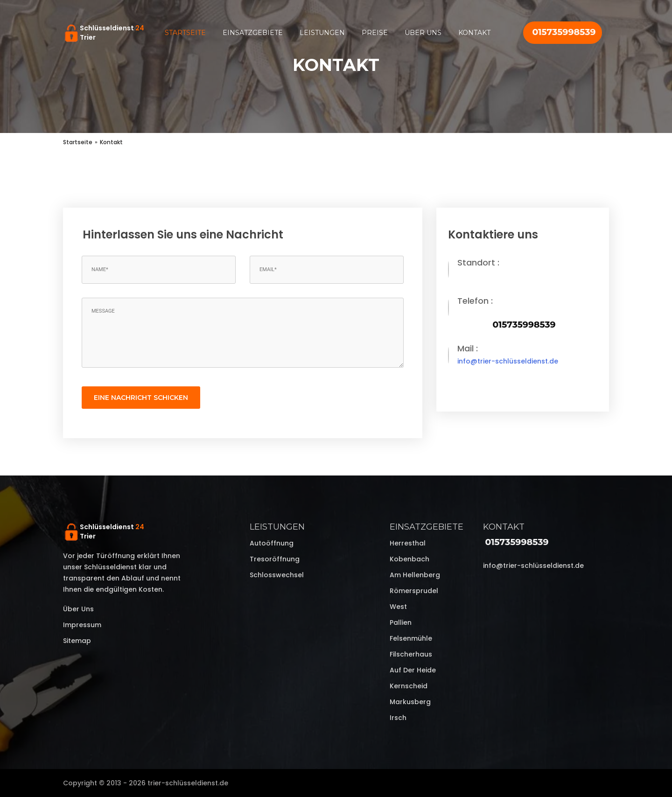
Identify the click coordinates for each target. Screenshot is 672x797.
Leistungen (322, 33)
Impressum (82, 625)
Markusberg (410, 702)
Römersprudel (414, 591)
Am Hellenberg (415, 575)
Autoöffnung (272, 543)
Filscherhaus (411, 654)
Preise (375, 33)
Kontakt (474, 33)
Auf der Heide (413, 670)
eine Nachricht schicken (141, 398)
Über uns (423, 33)
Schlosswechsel (277, 575)
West (398, 607)
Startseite (185, 33)
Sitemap (77, 641)
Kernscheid (409, 686)
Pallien (401, 622)
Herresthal (408, 543)
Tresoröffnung (275, 559)
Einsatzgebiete (253, 33)
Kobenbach (409, 559)
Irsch (398, 718)
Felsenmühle (411, 638)
